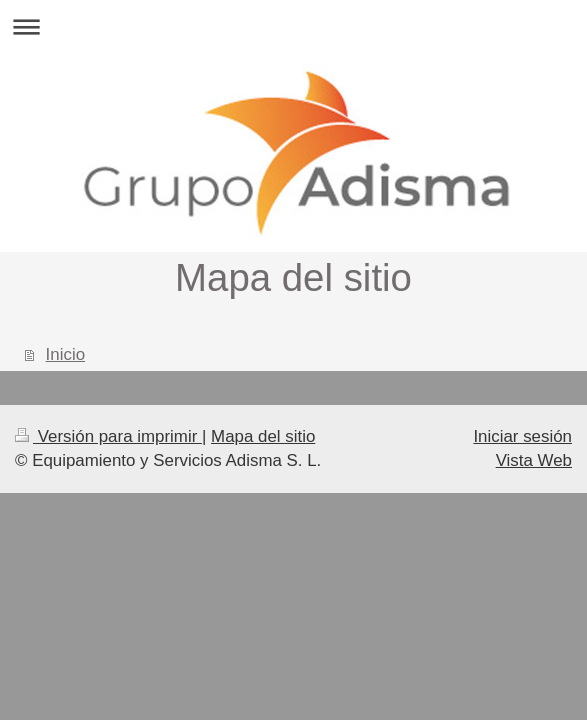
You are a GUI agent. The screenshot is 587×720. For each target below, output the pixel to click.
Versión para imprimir (108, 436)
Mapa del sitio (263, 436)
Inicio (65, 354)
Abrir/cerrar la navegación (293, 26)
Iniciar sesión (522, 436)
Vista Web (534, 460)
